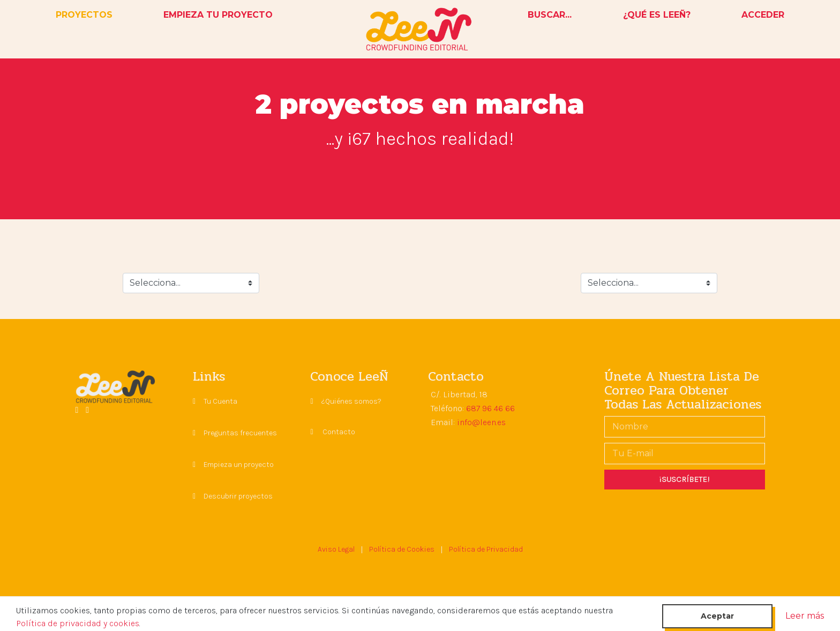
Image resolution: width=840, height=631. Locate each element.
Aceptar (717, 616)
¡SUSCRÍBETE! (684, 479)
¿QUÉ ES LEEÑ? (657, 15)
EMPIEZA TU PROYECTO (218, 15)
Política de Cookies (402, 549)
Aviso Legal (336, 549)
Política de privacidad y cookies (78, 623)
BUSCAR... (550, 15)
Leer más (805, 616)
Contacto (339, 432)
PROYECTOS (86, 14)
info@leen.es (481, 422)
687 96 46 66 (490, 408)
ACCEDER (763, 15)
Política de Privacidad (486, 549)
